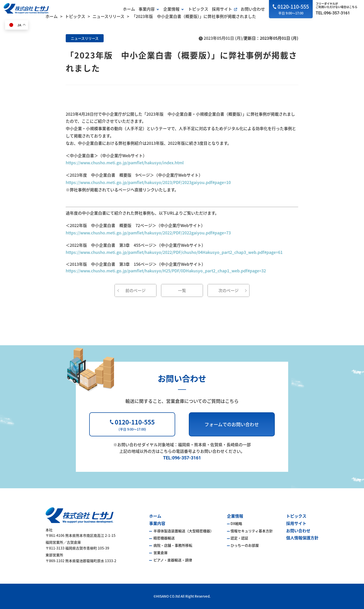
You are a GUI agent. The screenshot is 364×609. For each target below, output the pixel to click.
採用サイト (222, 9)
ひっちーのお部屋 (245, 545)
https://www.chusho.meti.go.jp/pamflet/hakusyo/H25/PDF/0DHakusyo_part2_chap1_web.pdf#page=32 (166, 271)
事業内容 (147, 9)
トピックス (198, 9)
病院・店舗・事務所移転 (173, 545)
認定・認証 (239, 538)
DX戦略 (236, 523)
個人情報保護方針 (302, 538)
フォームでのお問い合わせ (232, 424)
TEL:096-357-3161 (333, 13)
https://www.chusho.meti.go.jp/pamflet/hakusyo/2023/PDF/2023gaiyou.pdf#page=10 (148, 182)
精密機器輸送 (164, 538)
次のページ (229, 290)
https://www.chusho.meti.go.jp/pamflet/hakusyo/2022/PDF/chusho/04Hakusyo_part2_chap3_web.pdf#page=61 (174, 252)
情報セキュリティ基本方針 (252, 531)
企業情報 (171, 9)
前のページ (135, 290)
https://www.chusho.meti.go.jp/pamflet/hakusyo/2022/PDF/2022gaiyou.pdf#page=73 (148, 233)
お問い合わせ (253, 9)
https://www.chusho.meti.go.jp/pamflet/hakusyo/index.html (125, 163)
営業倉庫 (160, 553)
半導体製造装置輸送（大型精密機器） (183, 531)
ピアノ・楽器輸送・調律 (172, 560)
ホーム (129, 9)
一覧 (182, 290)
